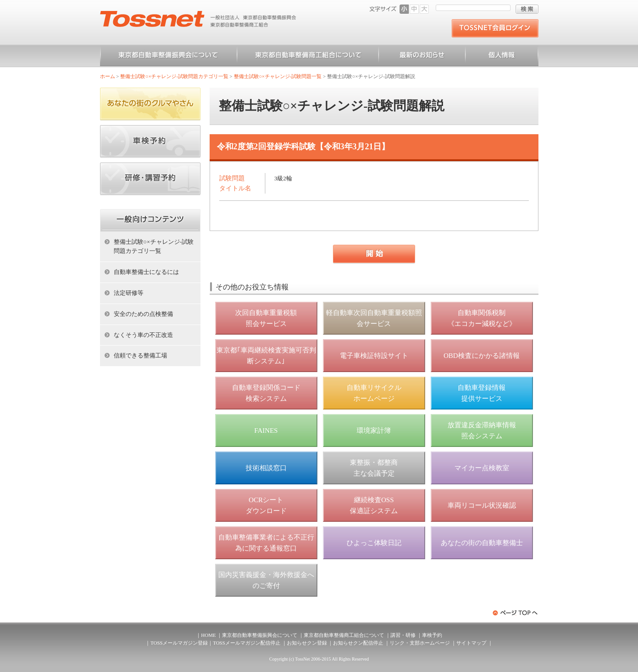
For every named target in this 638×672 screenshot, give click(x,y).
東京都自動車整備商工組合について (308, 57)
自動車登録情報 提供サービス (482, 393)
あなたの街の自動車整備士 (482, 543)
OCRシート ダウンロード (266, 505)
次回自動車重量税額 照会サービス (266, 318)
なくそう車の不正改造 (143, 335)
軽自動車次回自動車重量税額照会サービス (374, 318)
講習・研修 (403, 635)
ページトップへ (516, 613)
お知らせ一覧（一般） (422, 57)
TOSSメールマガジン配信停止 (247, 643)
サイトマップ (471, 643)
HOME (208, 635)
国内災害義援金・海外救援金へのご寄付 (266, 580)
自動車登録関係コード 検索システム (266, 393)
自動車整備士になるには (146, 272)
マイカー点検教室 (482, 468)
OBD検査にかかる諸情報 (482, 356)
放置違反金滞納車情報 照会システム (482, 430)
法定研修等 (129, 293)
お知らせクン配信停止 (358, 643)
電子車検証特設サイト (374, 356)
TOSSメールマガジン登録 (179, 643)
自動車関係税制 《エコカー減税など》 (482, 318)
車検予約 (432, 635)
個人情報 (502, 57)
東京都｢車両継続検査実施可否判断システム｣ (266, 356)
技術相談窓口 (266, 468)
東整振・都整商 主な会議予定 (374, 468)
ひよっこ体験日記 (374, 543)
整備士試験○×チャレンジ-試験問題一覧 (278, 76)
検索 (527, 9)
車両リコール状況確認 (482, 505)
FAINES (266, 430)
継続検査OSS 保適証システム (374, 505)
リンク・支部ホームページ (420, 643)
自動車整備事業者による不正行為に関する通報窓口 (266, 543)
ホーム (108, 76)
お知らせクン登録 (307, 643)
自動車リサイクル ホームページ (374, 393)
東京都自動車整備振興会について (169, 57)
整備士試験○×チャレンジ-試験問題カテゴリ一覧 (174, 76)
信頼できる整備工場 (140, 355)
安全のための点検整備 (143, 314)
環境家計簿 (374, 430)
